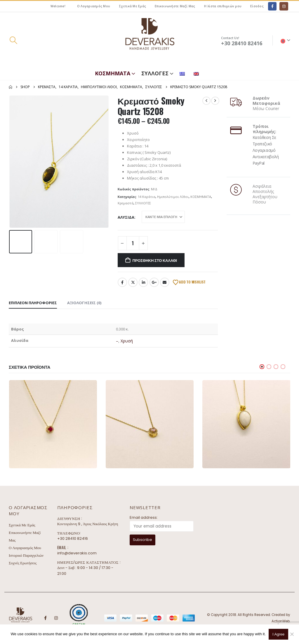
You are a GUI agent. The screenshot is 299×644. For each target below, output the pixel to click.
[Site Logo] (149, 40)
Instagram (56, 618)
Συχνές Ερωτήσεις (23, 563)
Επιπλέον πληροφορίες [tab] (33, 303)
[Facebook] (272, 6)
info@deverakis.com (77, 553)
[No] (292, 634)
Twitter (133, 282)
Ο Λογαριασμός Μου (94, 6)
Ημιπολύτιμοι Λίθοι (173, 197)
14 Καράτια (147, 197)
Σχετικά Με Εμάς (132, 6)
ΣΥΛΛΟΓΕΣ (155, 73)
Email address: (144, 517)
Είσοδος (257, 6)
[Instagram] (284, 6)
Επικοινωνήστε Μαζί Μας (175, 6)
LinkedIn (143, 282)
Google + (154, 282)
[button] (13, 40)
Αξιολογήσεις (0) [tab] (84, 303)
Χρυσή (127, 341)
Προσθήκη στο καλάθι (155, 260)
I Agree (278, 634)
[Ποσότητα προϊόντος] (133, 243)
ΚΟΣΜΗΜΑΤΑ (113, 73)
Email (165, 282)
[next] (215, 101)
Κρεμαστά (126, 203)
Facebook (122, 282)
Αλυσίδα (126, 217)
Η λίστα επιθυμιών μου (223, 6)
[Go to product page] (53, 424)
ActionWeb (281, 621)
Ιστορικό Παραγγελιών (26, 555)
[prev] (206, 101)
